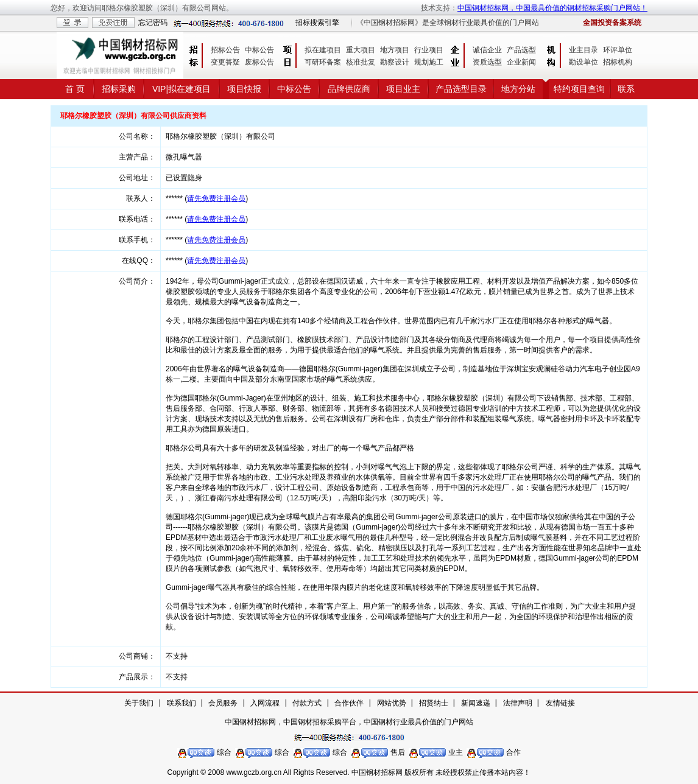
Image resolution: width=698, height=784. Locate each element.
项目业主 (403, 89)
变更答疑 (225, 62)
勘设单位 (583, 62)
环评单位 (618, 50)
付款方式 (307, 703)
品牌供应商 (349, 89)
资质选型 (487, 62)
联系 (626, 89)
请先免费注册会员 (216, 198)
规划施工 (429, 62)
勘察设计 (395, 62)
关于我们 (139, 703)
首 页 (75, 89)
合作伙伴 (349, 703)
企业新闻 (521, 62)
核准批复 (361, 62)
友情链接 (560, 703)
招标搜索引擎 (317, 23)
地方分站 (518, 89)
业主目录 (583, 50)
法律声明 (518, 703)
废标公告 (259, 62)
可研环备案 (323, 62)
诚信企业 (487, 50)
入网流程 (265, 703)
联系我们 (182, 703)
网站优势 (392, 703)
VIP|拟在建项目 (182, 89)
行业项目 (429, 50)
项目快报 (244, 89)
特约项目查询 (579, 89)
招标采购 (119, 89)
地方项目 (395, 50)
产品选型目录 (461, 89)
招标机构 (618, 62)
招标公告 (225, 50)
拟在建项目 (323, 50)
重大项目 (361, 50)
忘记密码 (153, 23)
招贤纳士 (434, 703)
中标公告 (259, 50)
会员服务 (223, 703)
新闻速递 (476, 703)
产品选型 (521, 50)
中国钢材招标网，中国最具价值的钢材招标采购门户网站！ (552, 8)
